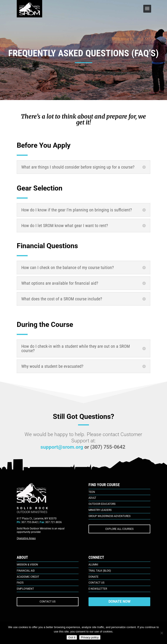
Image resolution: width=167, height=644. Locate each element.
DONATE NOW (119, 601)
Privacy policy (90, 637)
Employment (25, 589)
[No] (162, 633)
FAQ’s (20, 583)
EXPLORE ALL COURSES (119, 529)
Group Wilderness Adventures (109, 516)
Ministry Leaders (100, 510)
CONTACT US (48, 602)
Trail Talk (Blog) (100, 571)
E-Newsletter (98, 589)
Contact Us (96, 583)
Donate (94, 577)
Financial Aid (26, 571)
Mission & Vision (27, 565)
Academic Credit (28, 577)
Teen (92, 492)
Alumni (93, 565)
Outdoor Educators (102, 504)
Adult (92, 498)
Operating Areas (26, 538)
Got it (72, 637)
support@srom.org (62, 447)
